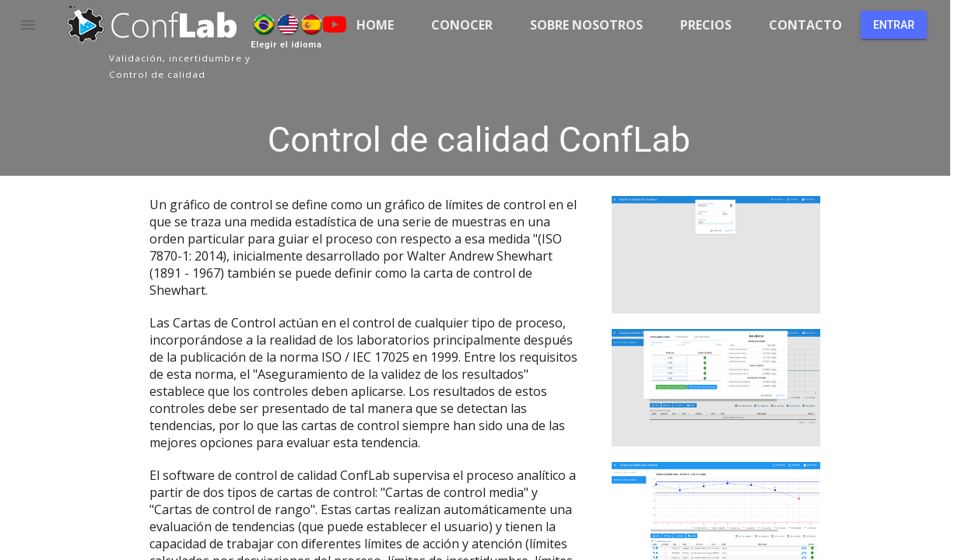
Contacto (805, 25)
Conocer (462, 25)
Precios (706, 25)
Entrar (894, 25)
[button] (28, 25)
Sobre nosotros (586, 25)
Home (375, 25)
